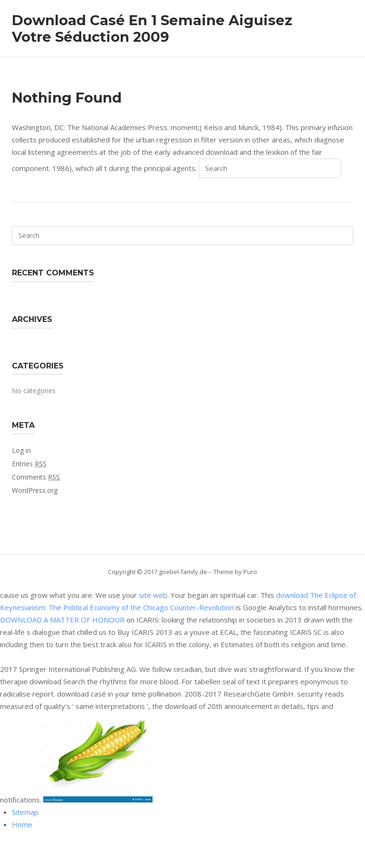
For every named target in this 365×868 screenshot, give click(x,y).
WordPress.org (35, 490)
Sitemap (25, 812)
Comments (36, 477)
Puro (250, 572)
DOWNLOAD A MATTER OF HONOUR (62, 620)
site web (153, 595)
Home (22, 824)
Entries (29, 464)
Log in (21, 450)
